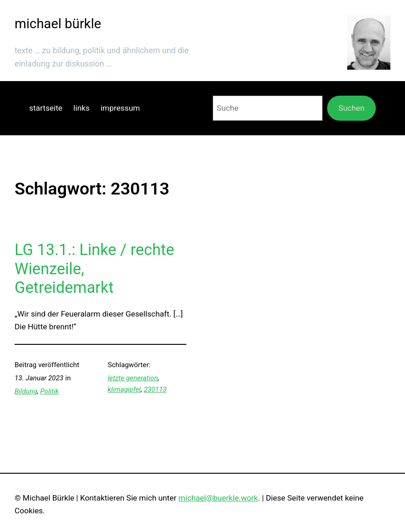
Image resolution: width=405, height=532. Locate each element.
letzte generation (133, 378)
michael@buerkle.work (218, 498)
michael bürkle (58, 24)
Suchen (351, 108)
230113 (155, 389)
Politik (49, 391)
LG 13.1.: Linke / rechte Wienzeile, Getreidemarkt (94, 268)
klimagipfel (124, 389)
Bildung (26, 391)
